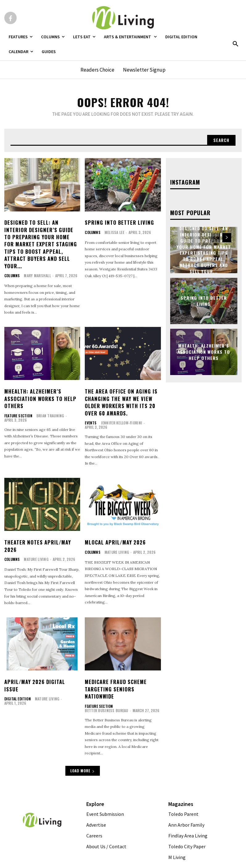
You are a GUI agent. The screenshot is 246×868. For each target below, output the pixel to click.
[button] (236, 44)
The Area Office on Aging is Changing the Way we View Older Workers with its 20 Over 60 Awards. (120, 392)
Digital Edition (17, 681)
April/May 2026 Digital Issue (42, 671)
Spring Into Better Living (118, 222)
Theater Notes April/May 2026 (37, 535)
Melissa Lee (113, 232)
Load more (83, 759)
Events (90, 413)
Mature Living (35, 548)
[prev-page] (216, 237)
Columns (12, 267)
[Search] (221, 140)
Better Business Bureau (137, 694)
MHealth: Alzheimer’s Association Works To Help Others (39, 389)
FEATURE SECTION (18, 406)
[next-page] (227, 237)
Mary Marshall (36, 267)
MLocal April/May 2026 (115, 532)
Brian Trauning (49, 405)
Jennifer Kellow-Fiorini (120, 413)
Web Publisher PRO (122, 864)
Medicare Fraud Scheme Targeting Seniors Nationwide (115, 678)
